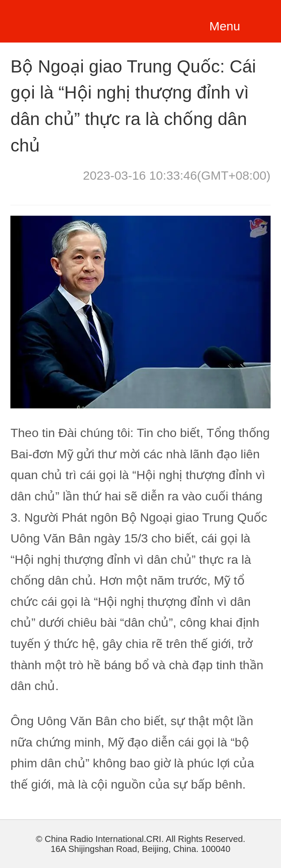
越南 (62, 20)
